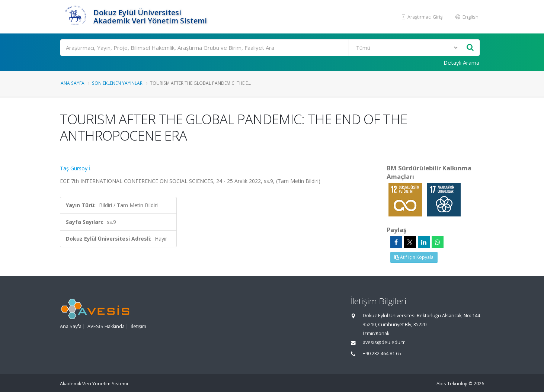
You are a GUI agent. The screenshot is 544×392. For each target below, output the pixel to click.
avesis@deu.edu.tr (384, 342)
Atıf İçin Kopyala (414, 257)
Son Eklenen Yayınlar (117, 83)
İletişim (138, 326)
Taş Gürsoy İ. (76, 168)
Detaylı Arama (461, 62)
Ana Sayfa (73, 83)
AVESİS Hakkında (106, 326)
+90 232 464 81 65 (382, 354)
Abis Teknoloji (452, 384)
